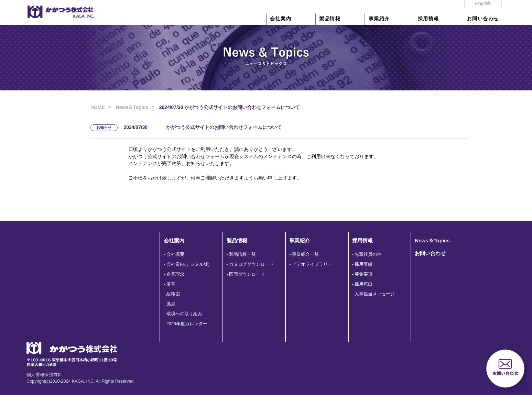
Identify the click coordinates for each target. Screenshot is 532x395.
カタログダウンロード (251, 264)
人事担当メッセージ (375, 294)
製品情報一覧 (242, 254)
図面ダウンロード (247, 274)
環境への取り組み (184, 314)
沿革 (171, 284)
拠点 (171, 304)
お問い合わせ (483, 19)
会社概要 (175, 254)
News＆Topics (132, 107)
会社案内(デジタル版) (188, 264)
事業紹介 (379, 19)
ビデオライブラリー (312, 264)
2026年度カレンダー (187, 324)
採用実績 (363, 264)
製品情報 (330, 19)
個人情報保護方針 (44, 375)
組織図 (173, 294)
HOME (98, 107)
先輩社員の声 (368, 254)
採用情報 (428, 19)
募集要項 (363, 274)
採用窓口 (363, 284)
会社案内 (281, 19)
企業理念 (175, 274)
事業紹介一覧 (305, 254)
